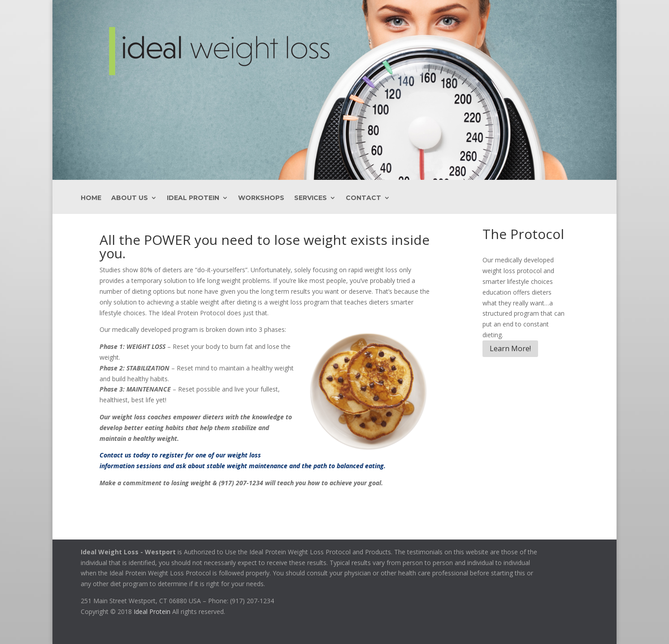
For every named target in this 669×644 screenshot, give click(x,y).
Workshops (261, 198)
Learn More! (510, 348)
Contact (363, 198)
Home (91, 198)
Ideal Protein (193, 198)
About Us (130, 198)
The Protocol (523, 234)
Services (311, 198)
